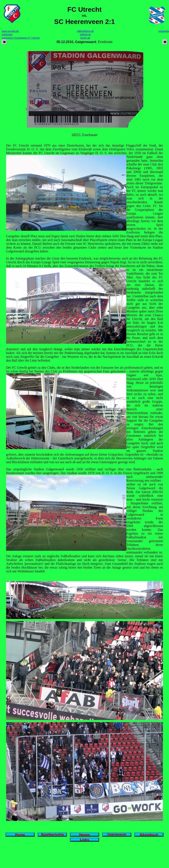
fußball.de (85, 34)
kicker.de (85, 38)
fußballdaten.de (85, 31)
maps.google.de (10, 31)
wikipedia (7, 34)
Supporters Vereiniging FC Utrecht (21, 38)
